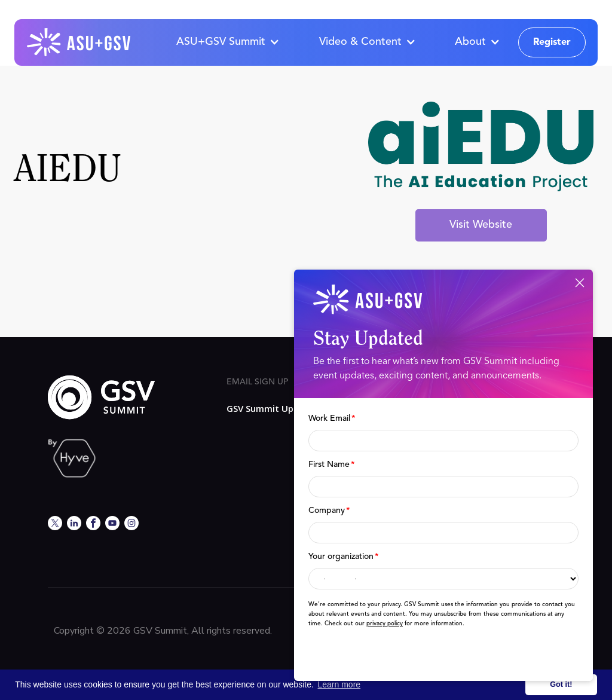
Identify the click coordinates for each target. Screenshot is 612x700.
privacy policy (385, 623)
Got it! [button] (561, 684)
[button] (227, 42)
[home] (79, 42)
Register (552, 42)
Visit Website (481, 225)
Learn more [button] (339, 684)
